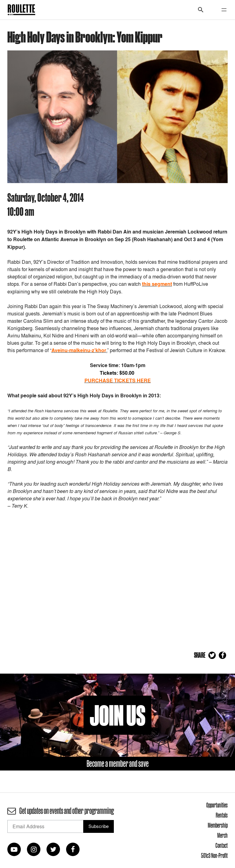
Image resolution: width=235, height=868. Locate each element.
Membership (218, 825)
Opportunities (217, 805)
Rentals (222, 815)
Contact (222, 845)
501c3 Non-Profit (214, 855)
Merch (222, 835)
